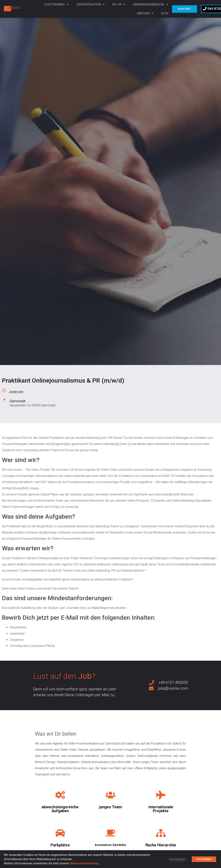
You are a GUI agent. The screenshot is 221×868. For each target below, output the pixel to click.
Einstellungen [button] (178, 859)
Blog (165, 13)
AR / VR (119, 4)
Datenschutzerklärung (84, 863)
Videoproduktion (91, 4)
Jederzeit (16, 392)
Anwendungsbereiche (151, 4)
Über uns (145, 13)
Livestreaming (57, 4)
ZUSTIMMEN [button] (204, 859)
